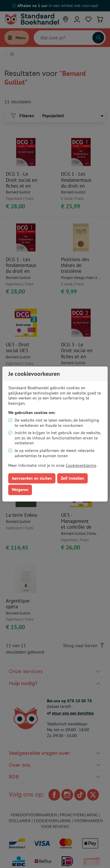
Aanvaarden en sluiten (32, 478)
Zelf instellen (72, 478)
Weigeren (20, 490)
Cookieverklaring (81, 465)
